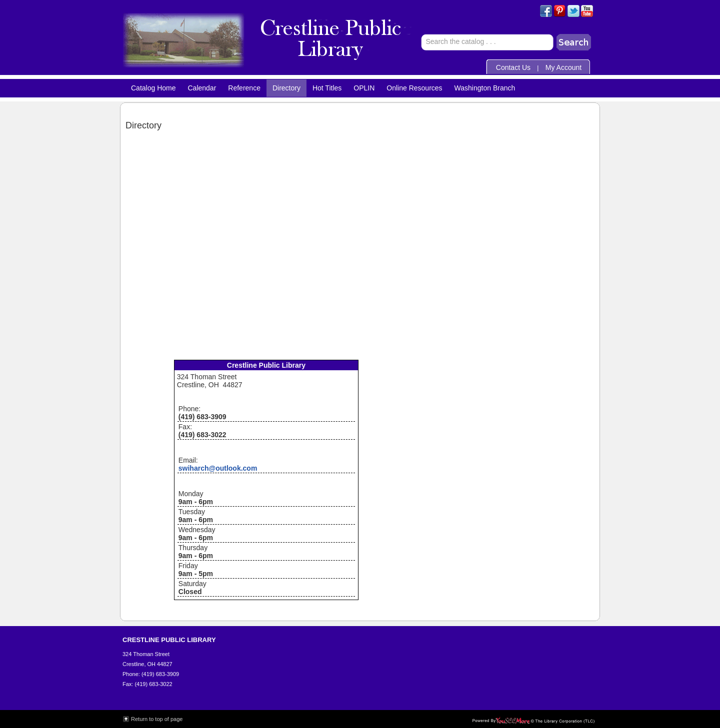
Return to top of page (157, 719)
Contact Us (513, 67)
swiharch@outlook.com (218, 468)
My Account (563, 67)
